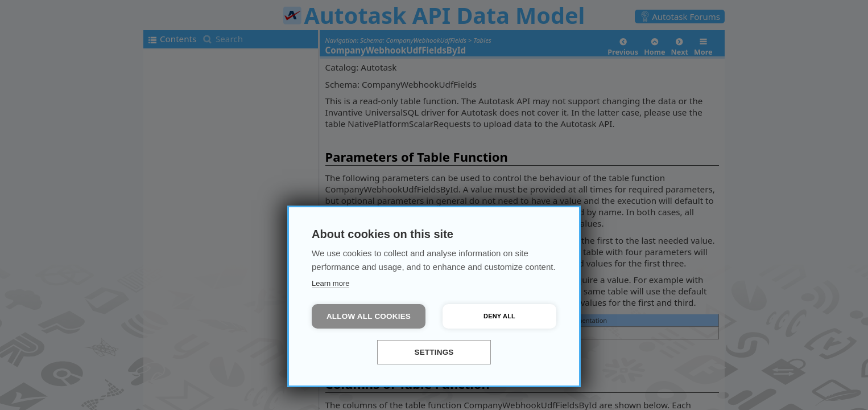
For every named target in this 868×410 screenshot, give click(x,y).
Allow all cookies (369, 316)
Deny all (499, 316)
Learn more (330, 283)
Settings (434, 352)
